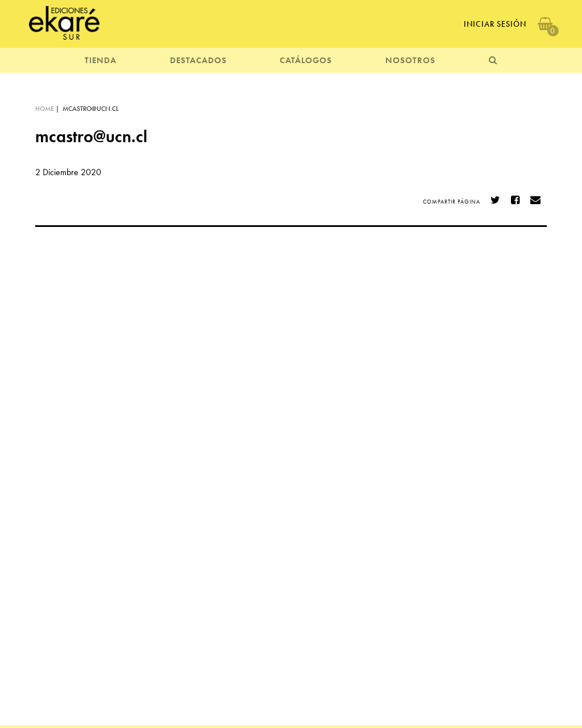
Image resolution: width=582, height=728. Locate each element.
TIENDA (101, 60)
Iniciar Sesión (495, 24)
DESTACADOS (198, 60)
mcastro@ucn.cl (91, 109)
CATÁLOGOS (306, 60)
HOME (45, 109)
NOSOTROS (410, 60)
